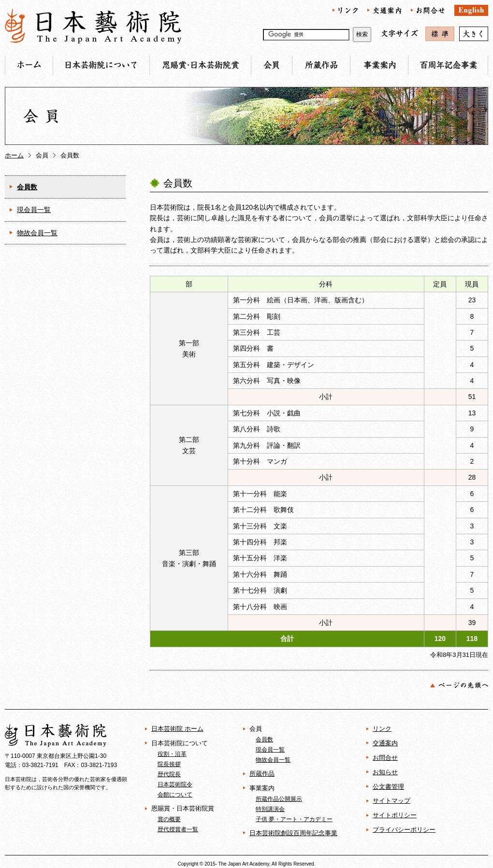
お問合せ (385, 758)
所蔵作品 (262, 774)
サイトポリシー (395, 815)
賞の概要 (169, 819)
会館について (175, 794)
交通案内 (385, 743)
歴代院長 (169, 774)
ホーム (14, 155)
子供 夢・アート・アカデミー (294, 819)
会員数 (27, 187)
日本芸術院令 (175, 784)
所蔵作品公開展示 (279, 799)
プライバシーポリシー (404, 830)
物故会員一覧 (37, 233)
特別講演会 (270, 809)
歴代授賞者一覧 (178, 829)
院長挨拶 (169, 764)
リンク (382, 729)
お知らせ (385, 772)
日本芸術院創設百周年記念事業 (293, 833)
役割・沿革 (172, 754)
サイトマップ (391, 801)
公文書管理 (388, 787)
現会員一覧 (34, 210)
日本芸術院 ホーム (177, 729)
